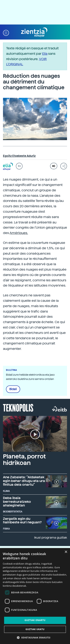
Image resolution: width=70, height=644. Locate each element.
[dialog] (35, 596)
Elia (45, 54)
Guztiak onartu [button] (35, 620)
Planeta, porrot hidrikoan (24, 460)
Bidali (13, 389)
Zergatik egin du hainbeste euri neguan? (22, 520)
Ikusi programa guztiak (51, 538)
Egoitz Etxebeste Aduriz (19, 156)
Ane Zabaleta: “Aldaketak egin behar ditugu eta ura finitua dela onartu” (24, 481)
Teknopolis (18, 407)
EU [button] (19, 166)
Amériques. (19, 233)
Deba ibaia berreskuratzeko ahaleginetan (17, 502)
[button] (6, 32)
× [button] (66, 552)
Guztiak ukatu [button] (35, 629)
